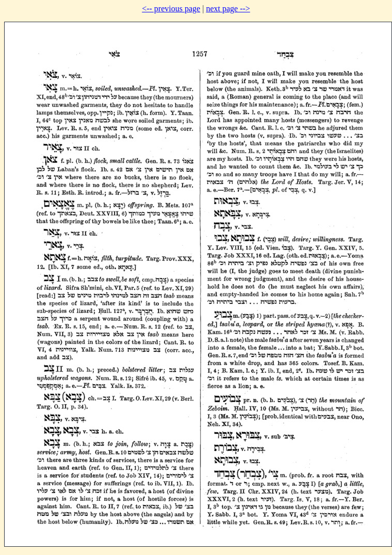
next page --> (228, 9)
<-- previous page (171, 9)
